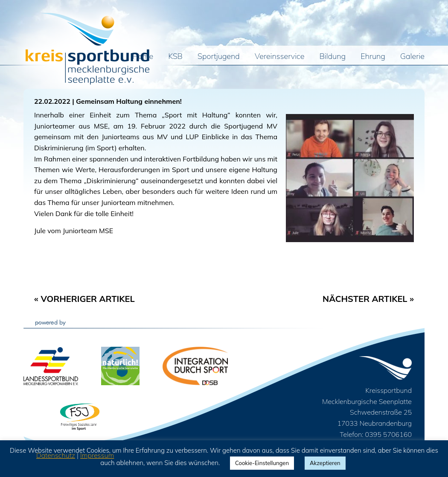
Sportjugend (219, 57)
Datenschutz (56, 455)
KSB (176, 57)
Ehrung (373, 57)
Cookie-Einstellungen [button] (262, 463)
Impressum (97, 455)
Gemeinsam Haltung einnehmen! (129, 101)
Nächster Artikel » (368, 299)
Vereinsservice (279, 57)
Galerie (412, 57)
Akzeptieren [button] (325, 463)
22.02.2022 (52, 101)
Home (143, 57)
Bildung (333, 57)
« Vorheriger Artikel (84, 299)
